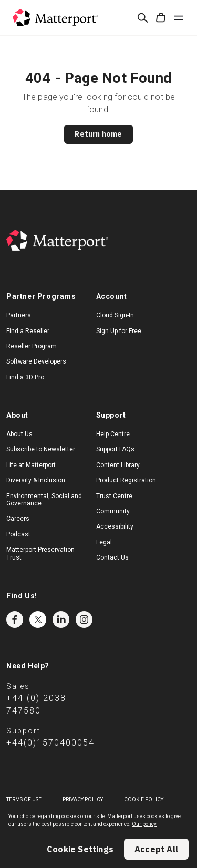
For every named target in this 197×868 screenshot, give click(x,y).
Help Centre (113, 434)
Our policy (144, 824)
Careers (18, 519)
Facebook (15, 619)
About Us (19, 434)
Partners (19, 315)
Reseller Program (32, 346)
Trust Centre (114, 496)
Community (113, 511)
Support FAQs (115, 449)
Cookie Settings (80, 849)
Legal (104, 542)
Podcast (18, 534)
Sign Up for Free (119, 331)
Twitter (38, 619)
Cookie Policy (144, 799)
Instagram (84, 619)
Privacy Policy (83, 799)
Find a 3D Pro (25, 377)
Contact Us (112, 557)
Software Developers (36, 361)
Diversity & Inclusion (36, 480)
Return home (98, 134)
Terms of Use (24, 799)
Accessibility (115, 526)
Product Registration (126, 480)
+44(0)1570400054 (50, 743)
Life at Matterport (31, 465)
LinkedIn (61, 619)
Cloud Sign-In (115, 315)
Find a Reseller (28, 331)
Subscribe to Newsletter (41, 449)
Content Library (118, 465)
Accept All (156, 849)
